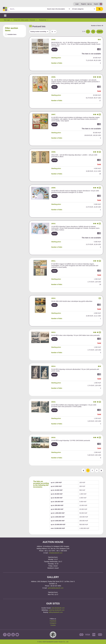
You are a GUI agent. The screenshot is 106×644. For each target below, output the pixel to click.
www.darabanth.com (58, 608)
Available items (12, 34)
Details (55, 50)
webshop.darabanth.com (56, 610)
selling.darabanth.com (56, 612)
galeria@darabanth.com (56, 588)
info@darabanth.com (56, 553)
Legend (100, 32)
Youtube (53, 625)
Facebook (53, 621)
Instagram (53, 623)
